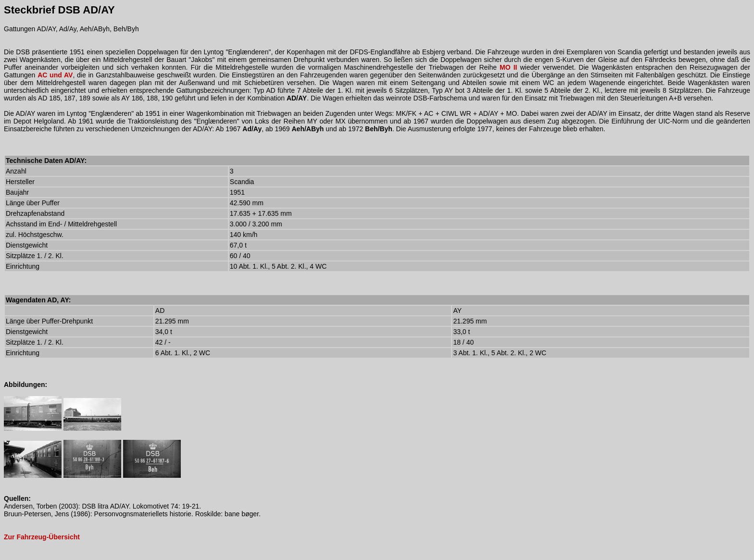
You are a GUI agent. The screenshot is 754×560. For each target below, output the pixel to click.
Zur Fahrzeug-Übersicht (42, 537)
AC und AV (55, 75)
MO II (508, 67)
